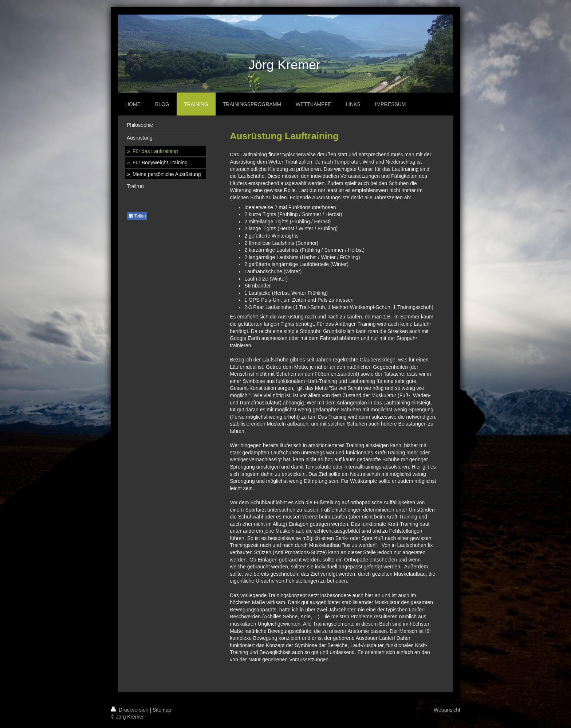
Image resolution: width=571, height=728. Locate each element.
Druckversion (130, 710)
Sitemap (162, 710)
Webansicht (447, 710)
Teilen (137, 216)
